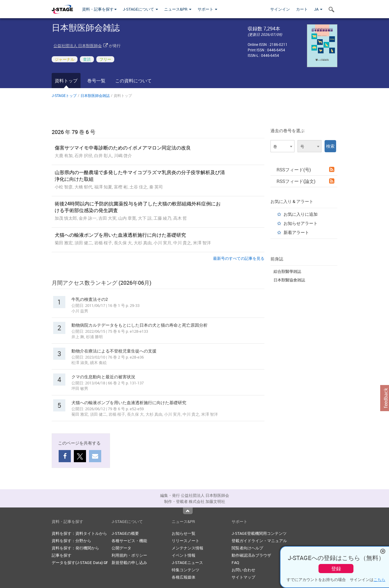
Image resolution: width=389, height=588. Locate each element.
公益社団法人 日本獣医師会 (78, 46)
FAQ (235, 562)
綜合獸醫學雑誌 (287, 271)
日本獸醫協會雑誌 (289, 280)
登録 (336, 569)
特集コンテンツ (186, 570)
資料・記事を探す (99, 9)
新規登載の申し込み (129, 562)
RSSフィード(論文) (305, 181)
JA (318, 9)
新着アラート (296, 232)
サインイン (280, 9)
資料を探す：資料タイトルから (79, 533)
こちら (379, 579)
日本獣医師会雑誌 (95, 95)
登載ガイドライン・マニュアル (259, 541)
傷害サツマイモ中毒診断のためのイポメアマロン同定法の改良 (123, 148)
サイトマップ (243, 577)
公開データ (121, 548)
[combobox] (282, 146)
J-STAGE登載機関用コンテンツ (259, 533)
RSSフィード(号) (305, 170)
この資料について (133, 81)
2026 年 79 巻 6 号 (74, 132)
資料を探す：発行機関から (75, 548)
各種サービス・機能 (129, 541)
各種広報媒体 (184, 577)
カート (302, 9)
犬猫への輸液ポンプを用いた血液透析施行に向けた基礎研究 (120, 235)
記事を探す (62, 555)
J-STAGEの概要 (125, 533)
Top (188, 511)
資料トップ (66, 81)
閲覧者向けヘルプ (247, 548)
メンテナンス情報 (188, 548)
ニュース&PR (178, 9)
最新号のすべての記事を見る (239, 258)
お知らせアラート (301, 223)
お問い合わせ (243, 570)
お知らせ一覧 (184, 533)
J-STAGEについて (140, 9)
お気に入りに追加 (301, 214)
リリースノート (186, 541)
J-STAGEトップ (64, 95)
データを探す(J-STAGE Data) (80, 562)
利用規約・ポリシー (129, 555)
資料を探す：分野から (71, 541)
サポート (207, 9)
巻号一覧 (96, 81)
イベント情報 (184, 555)
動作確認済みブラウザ (251, 555)
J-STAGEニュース (187, 562)
